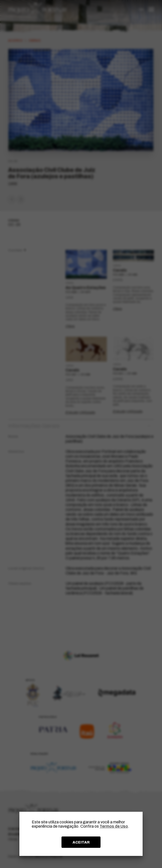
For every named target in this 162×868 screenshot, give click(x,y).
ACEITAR (81, 842)
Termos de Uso (114, 826)
